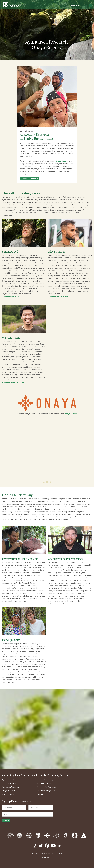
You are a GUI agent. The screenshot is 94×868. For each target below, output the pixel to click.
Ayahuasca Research (10, 787)
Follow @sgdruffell (10, 296)
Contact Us (41, 794)
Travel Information (10, 794)
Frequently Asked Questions (48, 780)
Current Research (29, 178)
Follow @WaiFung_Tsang (13, 383)
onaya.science (71, 414)
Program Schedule (10, 791)
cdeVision (49, 857)
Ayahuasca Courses (10, 783)
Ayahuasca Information (46, 783)
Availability (78, 5)
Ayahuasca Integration (46, 791)
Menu (90, 5)
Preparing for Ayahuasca (46, 787)
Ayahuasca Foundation (15, 5)
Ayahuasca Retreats (10, 780)
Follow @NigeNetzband (58, 296)
